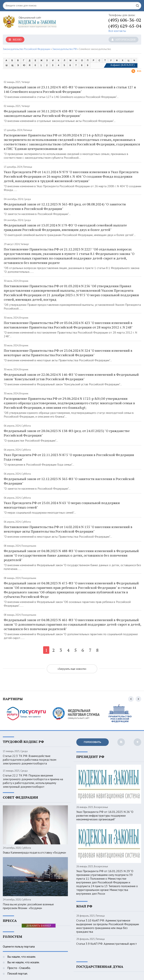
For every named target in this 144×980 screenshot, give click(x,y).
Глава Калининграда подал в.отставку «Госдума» (34, 852)
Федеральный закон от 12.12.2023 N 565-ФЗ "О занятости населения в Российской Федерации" (69, 481)
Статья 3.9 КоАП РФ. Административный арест (107, 944)
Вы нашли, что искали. (21, 957)
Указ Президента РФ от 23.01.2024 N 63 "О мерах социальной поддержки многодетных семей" (62, 505)
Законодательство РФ (64, 49)
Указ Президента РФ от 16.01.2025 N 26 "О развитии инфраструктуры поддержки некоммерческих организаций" (105, 815)
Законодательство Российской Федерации (26, 49)
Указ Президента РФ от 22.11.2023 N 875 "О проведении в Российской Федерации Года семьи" (69, 457)
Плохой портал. (17, 973)
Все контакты (117, 31)
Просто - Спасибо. (19, 968)
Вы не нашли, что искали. (23, 962)
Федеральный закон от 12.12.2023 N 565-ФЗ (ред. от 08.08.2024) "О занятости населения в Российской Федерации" (65, 206)
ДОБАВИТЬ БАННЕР (39, 926)
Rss (136, 71)
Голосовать (92, 742)
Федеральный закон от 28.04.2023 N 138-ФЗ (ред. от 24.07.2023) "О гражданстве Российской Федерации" (67, 433)
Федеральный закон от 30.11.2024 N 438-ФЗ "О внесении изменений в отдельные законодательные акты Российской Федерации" (69, 113)
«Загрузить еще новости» (72, 669)
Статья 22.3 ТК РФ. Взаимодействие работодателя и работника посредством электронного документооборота (30, 760)
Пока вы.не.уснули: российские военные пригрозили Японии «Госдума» (28, 906)
